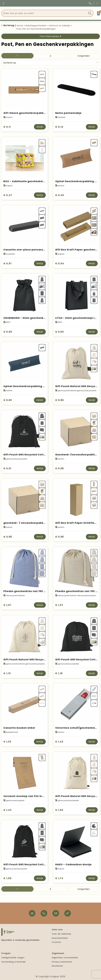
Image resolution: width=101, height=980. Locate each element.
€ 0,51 (7, 263)
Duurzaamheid (60, 938)
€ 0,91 (7, 468)
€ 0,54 (60, 263)
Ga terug (9, 25)
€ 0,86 (60, 400)
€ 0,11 (7, 127)
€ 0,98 (60, 468)
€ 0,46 (60, 195)
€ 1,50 (59, 810)
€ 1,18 (59, 673)
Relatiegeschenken (36, 26)
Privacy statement (62, 962)
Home (20, 26)
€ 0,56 (8, 332)
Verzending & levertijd (13, 962)
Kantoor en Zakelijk (60, 26)
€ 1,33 (7, 742)
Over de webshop (61, 934)
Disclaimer (57, 966)
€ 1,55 (7, 878)
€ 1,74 (59, 878)
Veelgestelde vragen (13, 958)
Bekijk (40, 127)
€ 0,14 (59, 127)
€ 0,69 (8, 400)
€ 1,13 (7, 673)
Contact (56, 942)
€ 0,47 (8, 195)
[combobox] (44, 13)
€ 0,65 (60, 332)
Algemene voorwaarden (65, 958)
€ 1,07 (7, 605)
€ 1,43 (59, 742)
